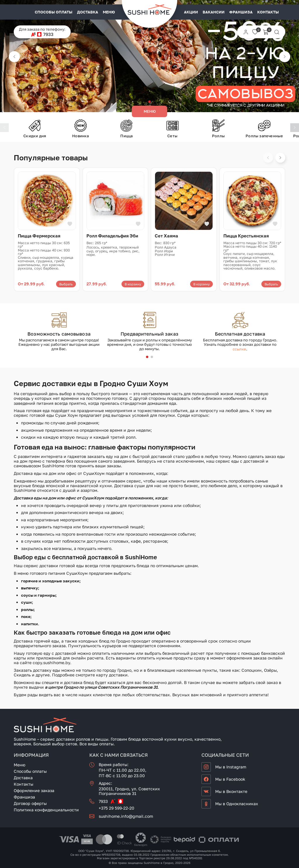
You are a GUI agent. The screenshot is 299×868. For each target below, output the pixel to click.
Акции (191, 12)
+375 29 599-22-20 (117, 808)
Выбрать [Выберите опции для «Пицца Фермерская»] (66, 284)
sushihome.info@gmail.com (126, 816)
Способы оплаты (54, 12)
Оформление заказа (34, 790)
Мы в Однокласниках (237, 804)
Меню (109, 12)
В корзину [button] (133, 284)
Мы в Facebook (230, 779)
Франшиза (241, 12)
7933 (48, 34)
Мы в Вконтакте (231, 791)
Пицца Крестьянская (246, 236)
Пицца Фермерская (39, 236)
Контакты (268, 12)
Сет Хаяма (166, 236)
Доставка (88, 12)
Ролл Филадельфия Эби (112, 236)
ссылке (239, 349)
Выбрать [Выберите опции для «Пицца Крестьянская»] (271, 284)
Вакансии (214, 12)
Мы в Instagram (231, 767)
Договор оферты (30, 803)
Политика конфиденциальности (46, 810)
